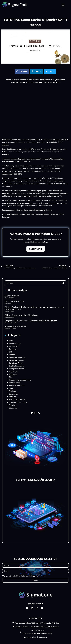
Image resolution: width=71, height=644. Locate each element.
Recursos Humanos (17, 385)
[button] (63, 5)
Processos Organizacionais (20, 380)
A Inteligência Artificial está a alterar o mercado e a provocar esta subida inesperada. (34, 308)
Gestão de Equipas (17, 360)
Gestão (12, 355)
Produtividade (15, 383)
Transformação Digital (18, 402)
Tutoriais (13, 405)
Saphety (12, 391)
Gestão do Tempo (16, 363)
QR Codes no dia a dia (14, 301)
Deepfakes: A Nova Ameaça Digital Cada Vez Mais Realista (31, 321)
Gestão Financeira (16, 366)
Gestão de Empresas (17, 357)
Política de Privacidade (23, 576)
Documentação (15, 343)
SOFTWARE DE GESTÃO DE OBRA (36, 480)
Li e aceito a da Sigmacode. (25, 576)
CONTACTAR (36, 249)
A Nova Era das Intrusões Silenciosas (21, 315)
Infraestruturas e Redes (15, 326)
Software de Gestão (17, 399)
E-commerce (14, 346)
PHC (11, 377)
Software (13, 397)
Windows (13, 408)
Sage (11, 388)
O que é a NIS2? (12, 296)
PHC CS (35, 413)
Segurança (13, 394)
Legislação (14, 371)
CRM (11, 341)
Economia (13, 349)
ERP (11, 352)
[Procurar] (63, 283)
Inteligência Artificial (18, 369)
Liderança (13, 374)
